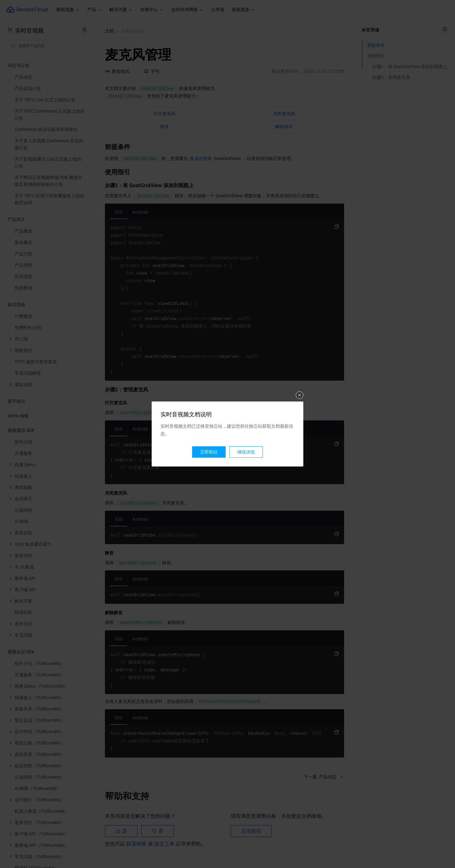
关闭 (300, 395)
